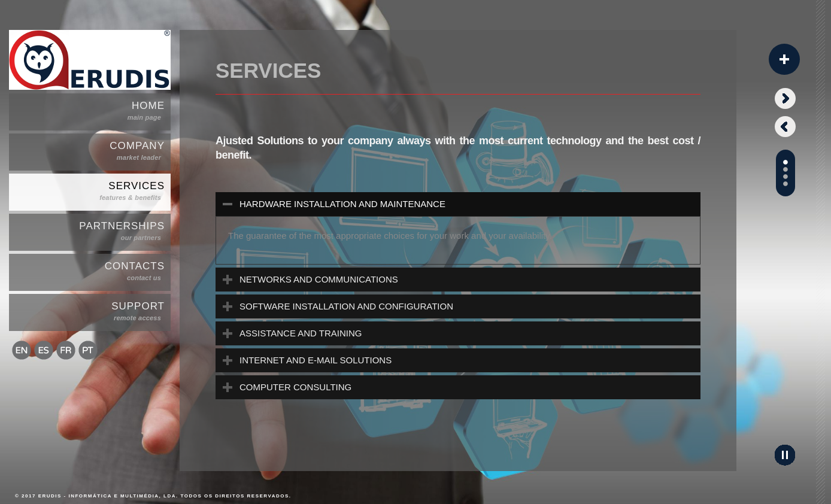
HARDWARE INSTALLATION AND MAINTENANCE (342, 204)
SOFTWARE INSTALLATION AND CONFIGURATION (346, 306)
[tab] (458, 204)
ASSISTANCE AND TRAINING (301, 333)
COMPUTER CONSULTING (295, 387)
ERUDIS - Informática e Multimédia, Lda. (108, 496)
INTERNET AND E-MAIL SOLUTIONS (316, 360)
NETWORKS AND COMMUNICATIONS (319, 279)
